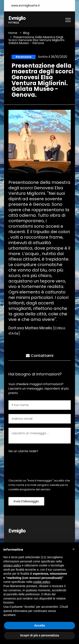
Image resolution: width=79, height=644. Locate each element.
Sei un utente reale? (23, 451)
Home (13, 33)
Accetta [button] (39, 625)
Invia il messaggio (26, 501)
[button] (74, 549)
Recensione (24, 57)
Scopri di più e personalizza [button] (39, 635)
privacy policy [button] (12, 565)
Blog (26, 33)
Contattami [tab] (40, 356)
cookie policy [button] (42, 582)
